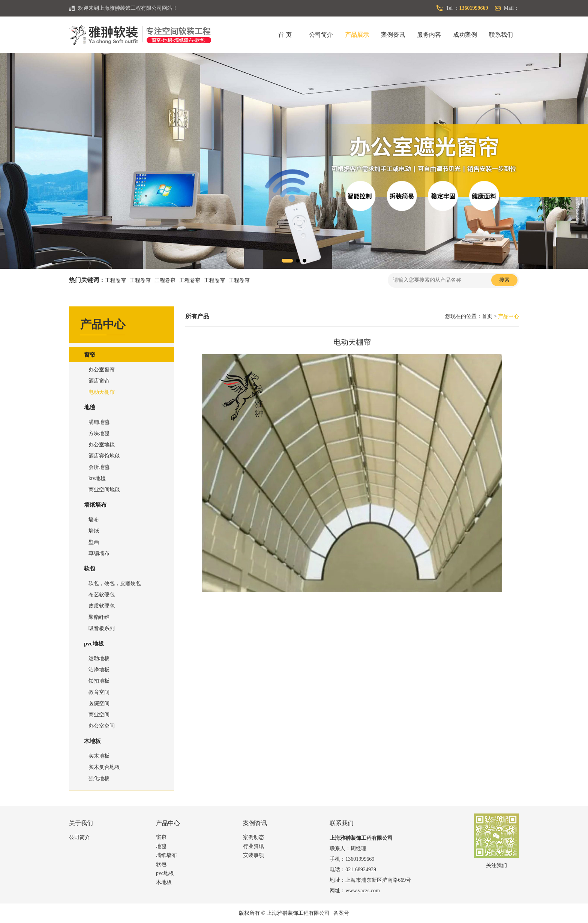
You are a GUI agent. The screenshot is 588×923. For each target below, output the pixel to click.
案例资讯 (393, 35)
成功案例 (465, 35)
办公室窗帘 (102, 370)
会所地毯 (99, 467)
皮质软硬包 (102, 606)
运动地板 (99, 658)
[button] (287, 261)
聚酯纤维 (99, 617)
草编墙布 (99, 553)
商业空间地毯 (104, 490)
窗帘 (90, 355)
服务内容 (429, 35)
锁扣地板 (99, 681)
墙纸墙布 (95, 505)
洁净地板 (99, 670)
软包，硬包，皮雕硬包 (115, 583)
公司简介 (321, 35)
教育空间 (99, 692)
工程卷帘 (115, 280)
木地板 (92, 741)
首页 (487, 316)
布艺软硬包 (102, 595)
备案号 (341, 913)
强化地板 (99, 778)
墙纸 (94, 531)
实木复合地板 (104, 767)
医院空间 (99, 703)
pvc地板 (94, 644)
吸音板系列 (102, 628)
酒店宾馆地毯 (104, 456)
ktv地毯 (97, 478)
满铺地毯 (99, 422)
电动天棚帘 (102, 392)
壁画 (94, 542)
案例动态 (253, 837)
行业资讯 (253, 846)
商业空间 (99, 715)
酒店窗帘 (99, 381)
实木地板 (99, 756)
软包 (90, 569)
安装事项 (253, 855)
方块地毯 (99, 433)
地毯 (90, 407)
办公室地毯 (102, 445)
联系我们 (501, 35)
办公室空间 (102, 726)
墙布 (94, 520)
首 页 (285, 35)
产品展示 (357, 35)
